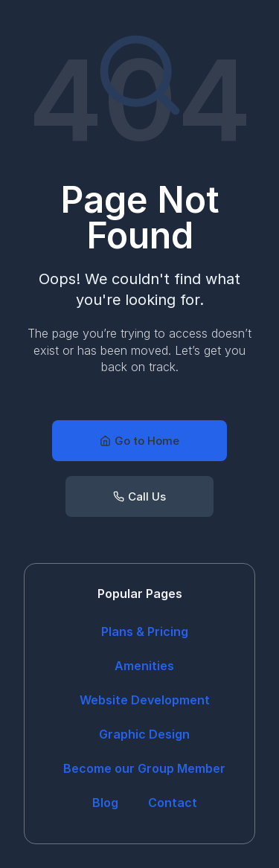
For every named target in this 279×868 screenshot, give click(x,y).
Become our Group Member (144, 768)
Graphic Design (144, 734)
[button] (139, 441)
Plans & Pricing (145, 631)
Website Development (145, 700)
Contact (173, 803)
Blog (105, 803)
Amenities (144, 666)
